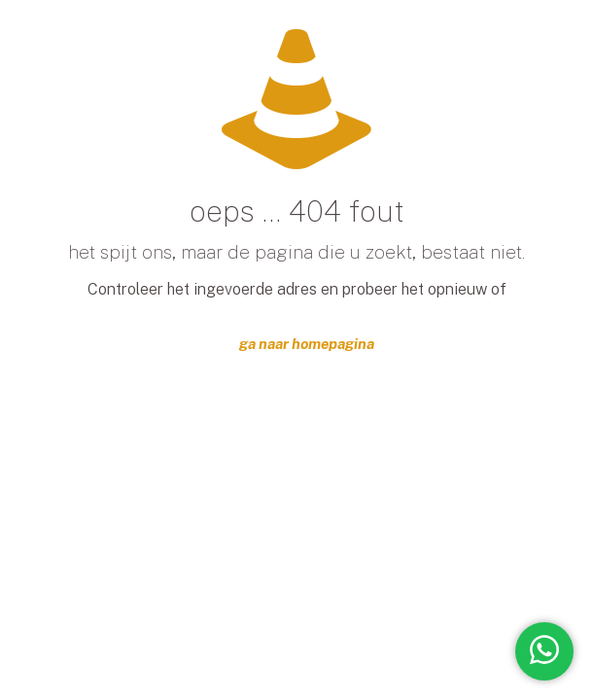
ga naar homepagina (307, 344)
